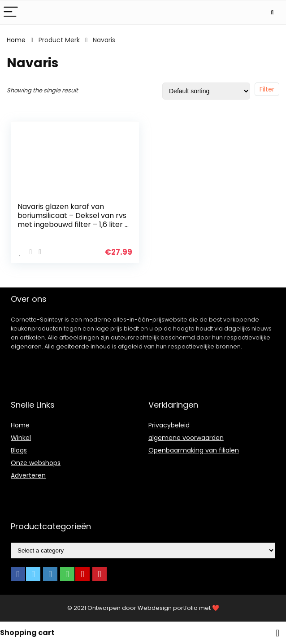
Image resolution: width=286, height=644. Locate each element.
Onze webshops (36, 463)
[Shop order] (206, 91)
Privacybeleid (169, 425)
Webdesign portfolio (168, 608)
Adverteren (28, 475)
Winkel (21, 438)
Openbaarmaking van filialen (194, 450)
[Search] (272, 12)
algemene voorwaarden (186, 438)
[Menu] (11, 12)
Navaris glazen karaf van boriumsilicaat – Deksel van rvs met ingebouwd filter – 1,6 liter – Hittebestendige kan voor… (73, 220)
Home (16, 40)
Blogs (19, 450)
